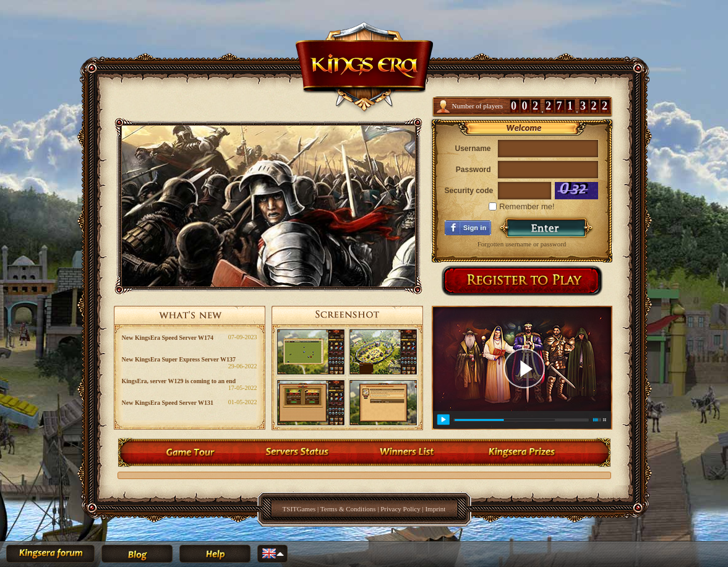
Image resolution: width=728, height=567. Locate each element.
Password (473, 170)
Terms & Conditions (348, 509)
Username (473, 149)
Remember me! (521, 206)
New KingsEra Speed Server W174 (168, 338)
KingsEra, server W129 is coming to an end (179, 381)
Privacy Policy (400, 509)
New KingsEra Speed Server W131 (168, 403)
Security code (468, 191)
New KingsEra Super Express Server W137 (179, 359)
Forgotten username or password (522, 244)
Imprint (435, 509)
